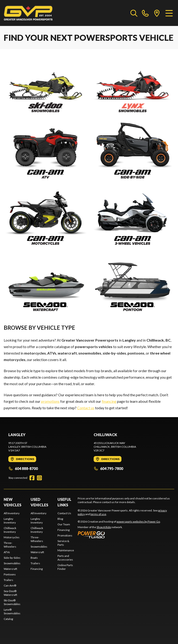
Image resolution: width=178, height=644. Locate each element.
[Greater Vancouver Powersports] (28, 13)
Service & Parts (63, 543)
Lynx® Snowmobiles (12, 611)
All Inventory (12, 513)
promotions (50, 401)
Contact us (86, 408)
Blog (60, 519)
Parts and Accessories (65, 558)
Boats (34, 558)
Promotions (65, 535)
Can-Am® (10, 585)
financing (109, 401)
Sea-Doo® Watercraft (10, 593)
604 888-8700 (23, 468)
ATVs (7, 552)
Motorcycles (12, 537)
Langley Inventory (10, 521)
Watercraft (10, 569)
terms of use (98, 514)
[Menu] (169, 13)
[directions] (157, 13)
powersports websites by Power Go (138, 522)
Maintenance (66, 550)
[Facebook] (32, 478)
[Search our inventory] (134, 13)
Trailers (8, 580)
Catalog (8, 619)
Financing (37, 569)
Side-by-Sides (12, 558)
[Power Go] (119, 535)
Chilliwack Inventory (10, 530)
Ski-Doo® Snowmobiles (12, 602)
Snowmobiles (12, 563)
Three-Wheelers (10, 545)
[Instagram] (39, 478)
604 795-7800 (108, 468)
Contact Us (64, 513)
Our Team (64, 524)
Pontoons (10, 574)
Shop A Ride (104, 527)
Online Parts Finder (65, 567)
